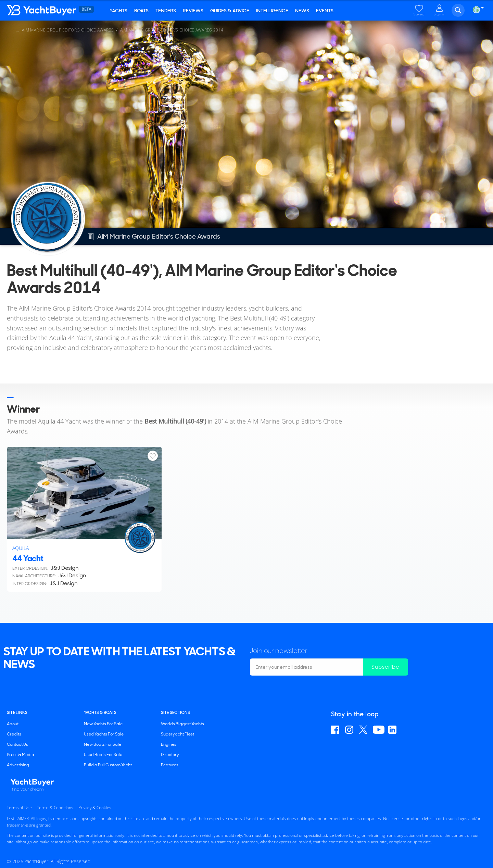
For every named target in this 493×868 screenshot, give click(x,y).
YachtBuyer (56, 10)
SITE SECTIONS (176, 713)
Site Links (17, 713)
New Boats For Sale (103, 744)
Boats (141, 11)
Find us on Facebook (336, 730)
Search (458, 10)
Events (325, 11)
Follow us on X (364, 730)
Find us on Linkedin (393, 730)
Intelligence (272, 11)
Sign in (440, 14)
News (302, 11)
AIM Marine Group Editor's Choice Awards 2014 (172, 30)
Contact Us (17, 744)
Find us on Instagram (350, 730)
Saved (419, 14)
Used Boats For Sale (103, 755)
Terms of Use (19, 808)
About (13, 724)
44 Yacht (28, 558)
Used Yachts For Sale (104, 734)
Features (170, 765)
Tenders (166, 11)
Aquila (21, 548)
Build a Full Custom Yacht (108, 765)
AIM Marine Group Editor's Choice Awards (68, 30)
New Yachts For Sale (103, 724)
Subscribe (385, 667)
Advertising (18, 765)
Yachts (118, 11)
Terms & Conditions (55, 808)
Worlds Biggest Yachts (182, 724)
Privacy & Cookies (95, 808)
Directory (170, 755)
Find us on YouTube (379, 730)
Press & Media (21, 755)
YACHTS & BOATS (100, 713)
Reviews (193, 11)
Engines (169, 744)
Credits (14, 734)
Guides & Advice (230, 11)
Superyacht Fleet (178, 734)
